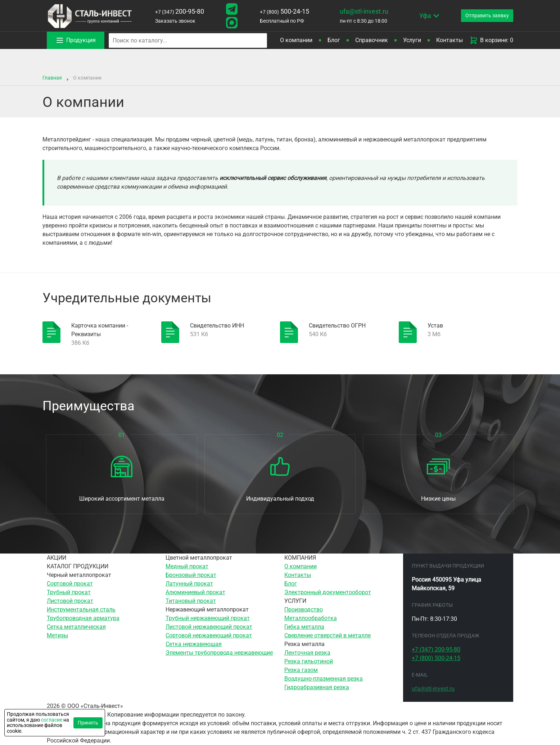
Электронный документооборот (328, 592)
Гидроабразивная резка (317, 687)
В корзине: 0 (491, 40)
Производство (304, 609)
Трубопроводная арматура (83, 618)
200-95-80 (178, 11)
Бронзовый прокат (191, 575)
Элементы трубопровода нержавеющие (219, 653)
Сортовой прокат (70, 584)
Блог (334, 40)
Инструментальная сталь (81, 609)
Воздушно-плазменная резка (324, 679)
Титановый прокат (191, 601)
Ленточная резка (307, 653)
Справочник (372, 40)
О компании (301, 566)
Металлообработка (311, 618)
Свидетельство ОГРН (337, 326)
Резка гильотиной (309, 661)
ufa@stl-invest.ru (359, 11)
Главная (52, 78)
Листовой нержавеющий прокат (209, 627)
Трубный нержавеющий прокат (208, 618)
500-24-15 (281, 11)
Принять (88, 723)
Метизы (57, 635)
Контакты (450, 40)
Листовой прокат (70, 601)
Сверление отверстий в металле (328, 635)
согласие (52, 720)
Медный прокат (187, 566)
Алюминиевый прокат (195, 592)
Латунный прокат (189, 584)
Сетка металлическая (76, 627)
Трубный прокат (69, 592)
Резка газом (301, 670)
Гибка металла (304, 627)
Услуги (412, 40)
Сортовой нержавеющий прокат (209, 635)
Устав (435, 326)
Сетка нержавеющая (194, 644)
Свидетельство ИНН (217, 326)
